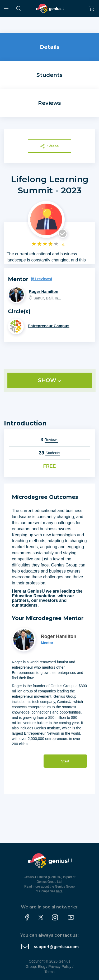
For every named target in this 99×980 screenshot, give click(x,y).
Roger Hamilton (44, 291)
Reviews (49, 103)
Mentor (47, 643)
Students (49, 75)
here (59, 891)
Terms (49, 972)
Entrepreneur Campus (49, 326)
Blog (42, 967)
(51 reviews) (41, 279)
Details (50, 47)
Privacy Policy (60, 967)
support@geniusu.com (56, 947)
